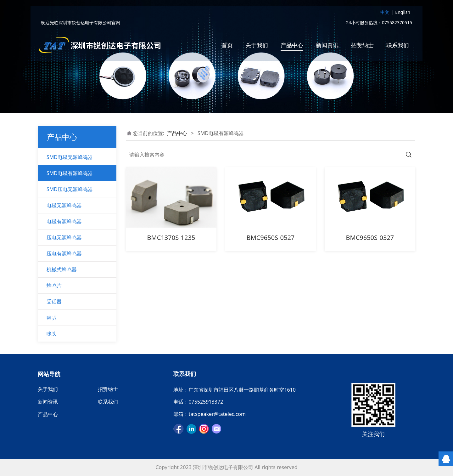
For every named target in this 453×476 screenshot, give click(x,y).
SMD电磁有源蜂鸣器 (70, 173)
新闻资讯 (327, 47)
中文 (385, 14)
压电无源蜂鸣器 (64, 237)
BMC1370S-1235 (171, 238)
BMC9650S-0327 (370, 238)
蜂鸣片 (54, 286)
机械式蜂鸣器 (62, 269)
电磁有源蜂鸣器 (64, 221)
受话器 (54, 302)
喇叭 (52, 318)
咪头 (52, 334)
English (403, 14)
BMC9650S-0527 (271, 238)
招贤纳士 (362, 47)
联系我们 (398, 47)
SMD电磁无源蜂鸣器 (70, 157)
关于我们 (257, 47)
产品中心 (292, 47)
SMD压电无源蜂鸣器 (70, 189)
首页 (227, 47)
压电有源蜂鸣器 (64, 253)
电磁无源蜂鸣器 (64, 205)
